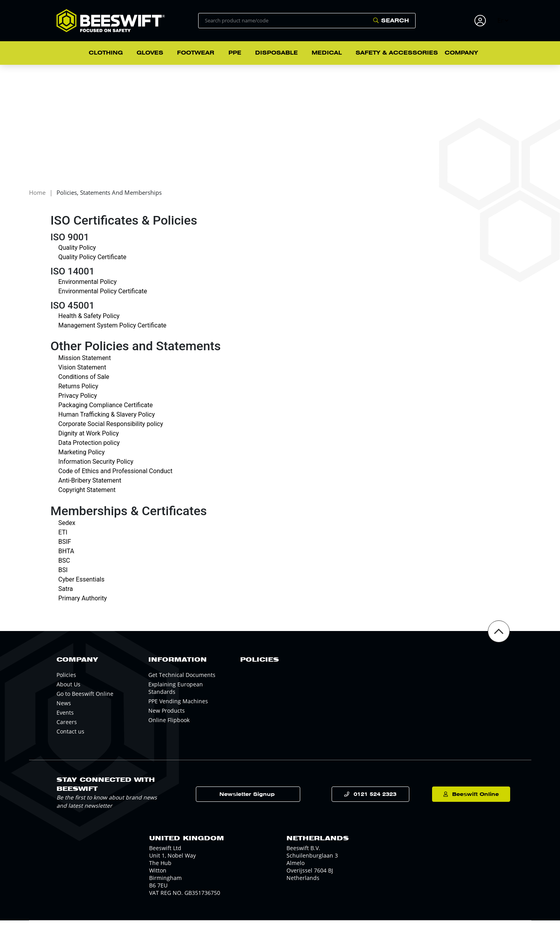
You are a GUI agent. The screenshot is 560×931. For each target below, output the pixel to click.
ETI (63, 543)
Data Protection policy (89, 454)
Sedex (67, 533)
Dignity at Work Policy (89, 444)
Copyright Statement (87, 501)
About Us (68, 695)
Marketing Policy (82, 463)
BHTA (67, 562)
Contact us (70, 742)
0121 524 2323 (371, 805)
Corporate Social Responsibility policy (111, 435)
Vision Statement (82, 378)
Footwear (196, 53)
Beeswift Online (468, 805)
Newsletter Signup (269, 805)
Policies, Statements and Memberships (109, 204)
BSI (63, 581)
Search (395, 20)
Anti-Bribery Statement (90, 491)
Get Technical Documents (182, 685)
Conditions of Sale (84, 388)
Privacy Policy (78, 407)
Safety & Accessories (397, 53)
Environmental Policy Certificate (103, 302)
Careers (67, 733)
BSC (64, 571)
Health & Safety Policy (89, 326)
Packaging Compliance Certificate (106, 416)
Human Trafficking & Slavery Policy (107, 425)
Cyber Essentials (82, 590)
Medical (327, 53)
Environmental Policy (88, 292)
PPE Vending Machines (178, 712)
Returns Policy (78, 397)
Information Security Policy (96, 473)
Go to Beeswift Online (85, 704)
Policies (66, 685)
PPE (235, 53)
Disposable (276, 53)
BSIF (65, 552)
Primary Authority (83, 609)
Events (65, 723)
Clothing (106, 53)
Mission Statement (85, 369)
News (64, 714)
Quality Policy (77, 258)
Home (37, 204)
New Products (167, 721)
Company (461, 53)
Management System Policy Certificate (113, 336)
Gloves (150, 53)
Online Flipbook (169, 731)
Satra (66, 599)
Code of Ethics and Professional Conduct (116, 482)
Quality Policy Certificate (92, 268)
